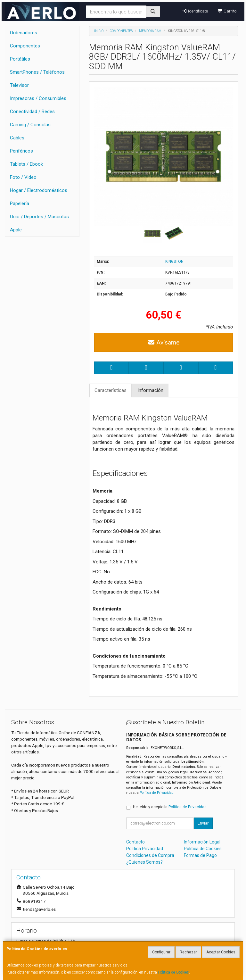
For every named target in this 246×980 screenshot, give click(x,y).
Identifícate (195, 11)
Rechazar (188, 952)
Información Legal (202, 842)
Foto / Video (23, 177)
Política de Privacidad (157, 793)
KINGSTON (174, 262)
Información (150, 390)
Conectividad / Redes (32, 112)
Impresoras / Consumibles (38, 98)
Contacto (135, 842)
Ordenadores (24, 33)
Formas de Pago (200, 855)
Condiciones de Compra (150, 855)
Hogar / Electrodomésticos (39, 190)
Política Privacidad (145, 849)
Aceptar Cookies (221, 952)
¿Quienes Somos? (144, 862)
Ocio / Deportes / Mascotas (39, 217)
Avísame (163, 342)
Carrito (227, 11)
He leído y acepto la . (170, 807)
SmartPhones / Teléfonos (37, 72)
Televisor (19, 85)
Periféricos (21, 151)
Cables (17, 138)
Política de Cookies (173, 972)
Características (111, 390)
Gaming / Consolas (30, 125)
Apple (16, 230)
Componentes (25, 46)
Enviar (203, 823)
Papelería (20, 203)
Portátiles (20, 59)
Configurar (161, 952)
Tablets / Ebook (26, 164)
